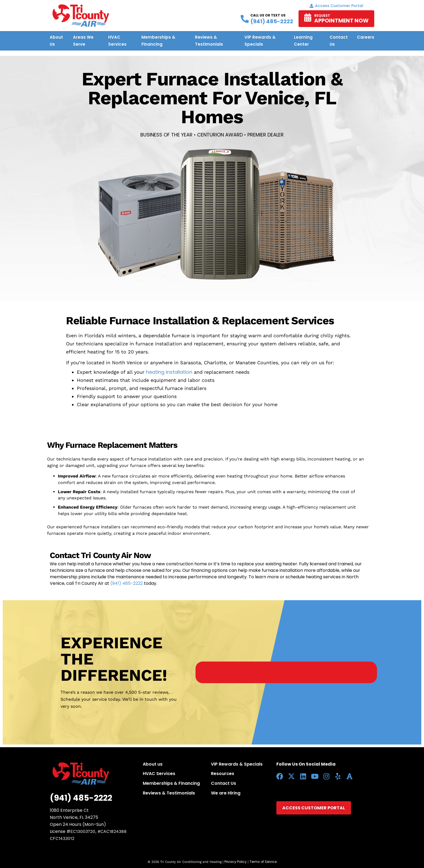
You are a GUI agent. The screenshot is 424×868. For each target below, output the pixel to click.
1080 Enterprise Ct (69, 810)
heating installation (169, 372)
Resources (223, 774)
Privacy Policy (236, 862)
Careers (366, 37)
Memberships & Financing (171, 783)
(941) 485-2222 (127, 583)
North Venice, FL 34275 (74, 817)
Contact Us (223, 783)
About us (153, 764)
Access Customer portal (336, 6)
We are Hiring (226, 793)
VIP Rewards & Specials (237, 764)
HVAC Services (159, 774)
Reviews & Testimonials (169, 793)
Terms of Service (263, 862)
